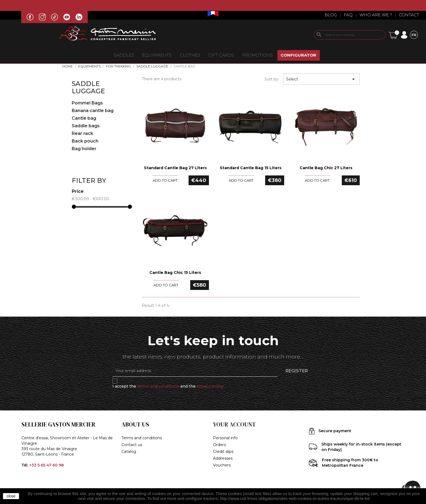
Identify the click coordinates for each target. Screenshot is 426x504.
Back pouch (85, 141)
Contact (409, 15)
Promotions (257, 55)
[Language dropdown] (414, 35)
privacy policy (210, 386)
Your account (234, 424)
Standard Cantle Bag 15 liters (251, 168)
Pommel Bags (87, 103)
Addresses (223, 458)
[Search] (350, 35)
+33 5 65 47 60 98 (47, 465)
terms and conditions (158, 386)
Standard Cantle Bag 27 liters (175, 168)
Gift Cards (221, 55)
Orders (219, 445)
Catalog (129, 452)
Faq (348, 15)
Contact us (132, 445)
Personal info (225, 438)
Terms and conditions (142, 438)
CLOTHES (190, 55)
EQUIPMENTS (157, 55)
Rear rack (82, 133)
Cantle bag (84, 118)
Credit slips (223, 452)
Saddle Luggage (88, 87)
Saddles (124, 55)
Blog (331, 15)
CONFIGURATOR (298, 55)
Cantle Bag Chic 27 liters (326, 168)
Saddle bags (86, 126)
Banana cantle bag (93, 111)
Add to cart (165, 180)
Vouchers (222, 465)
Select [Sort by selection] (321, 79)
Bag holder (84, 149)
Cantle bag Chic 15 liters (175, 273)
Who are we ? (376, 15)
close (11, 496)
